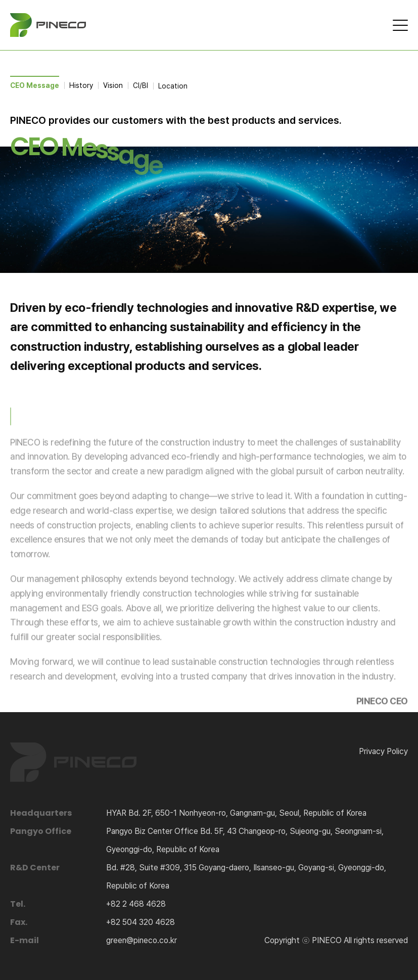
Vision (113, 86)
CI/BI (141, 86)
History (81, 85)
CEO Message (35, 85)
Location (173, 87)
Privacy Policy (383, 751)
